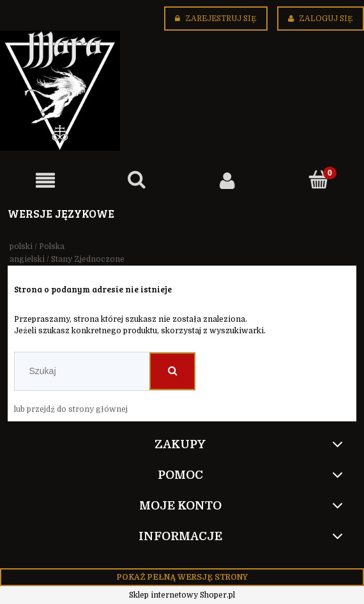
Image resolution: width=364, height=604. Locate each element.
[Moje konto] (228, 180)
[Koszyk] (319, 180)
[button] (46, 180)
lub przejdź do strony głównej (71, 409)
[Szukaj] (137, 180)
